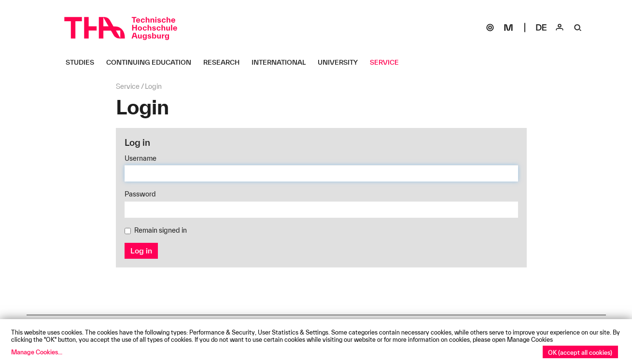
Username (140, 158)
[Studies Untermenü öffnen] (84, 62)
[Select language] (541, 28)
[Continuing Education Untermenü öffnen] (152, 62)
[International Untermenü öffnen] (282, 62)
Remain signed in (156, 230)
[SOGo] (490, 28)
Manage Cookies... (37, 352)
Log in (141, 251)
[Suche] (578, 28)
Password (140, 194)
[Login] (560, 28)
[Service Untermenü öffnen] (388, 62)
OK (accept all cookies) (580, 352)
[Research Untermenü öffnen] (225, 62)
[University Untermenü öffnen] (341, 62)
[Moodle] (508, 28)
